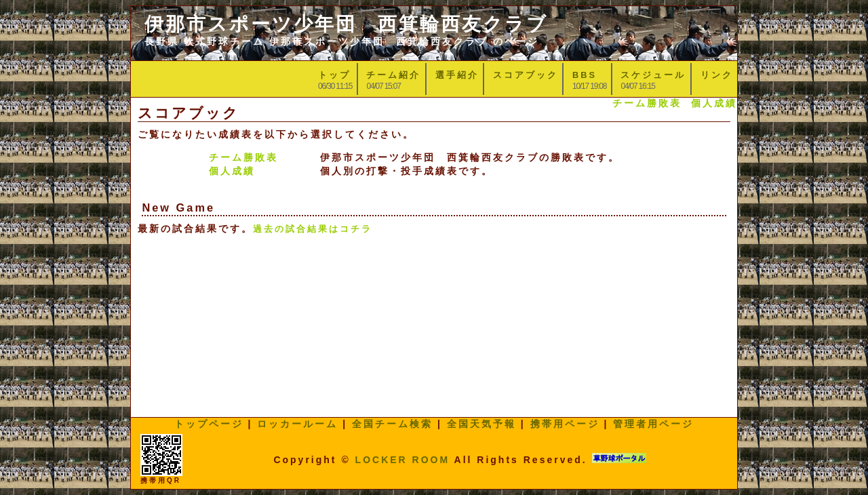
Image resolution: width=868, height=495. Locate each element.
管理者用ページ (653, 424)
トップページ (209, 424)
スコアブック (526, 75)
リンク (717, 75)
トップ (334, 75)
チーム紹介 (393, 75)
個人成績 (714, 103)
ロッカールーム (297, 424)
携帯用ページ (565, 424)
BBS (585, 75)
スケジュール (653, 75)
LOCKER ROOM (403, 460)
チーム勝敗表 (647, 103)
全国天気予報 (481, 424)
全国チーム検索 (392, 424)
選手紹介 (457, 75)
